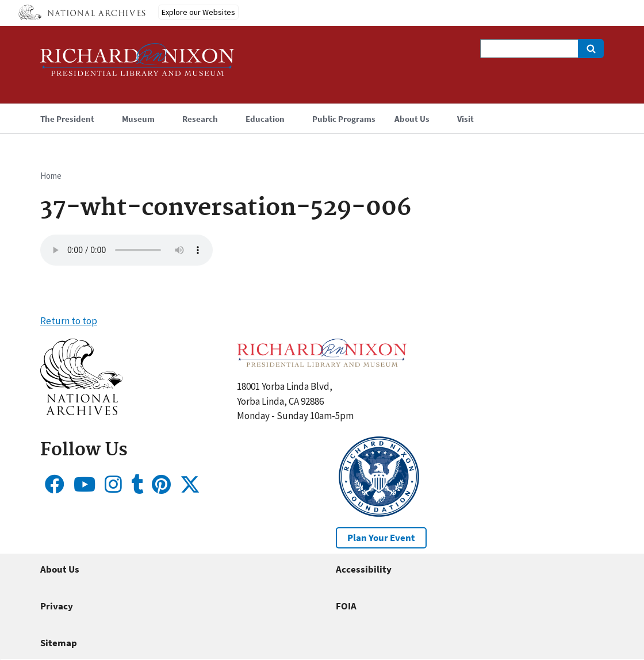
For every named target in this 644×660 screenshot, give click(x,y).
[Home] (137, 65)
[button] (81, 412)
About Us (60, 569)
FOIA (346, 606)
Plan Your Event (381, 538)
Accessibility (364, 569)
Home (51, 176)
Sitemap (59, 643)
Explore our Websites (198, 12)
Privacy (57, 606)
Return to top (69, 321)
